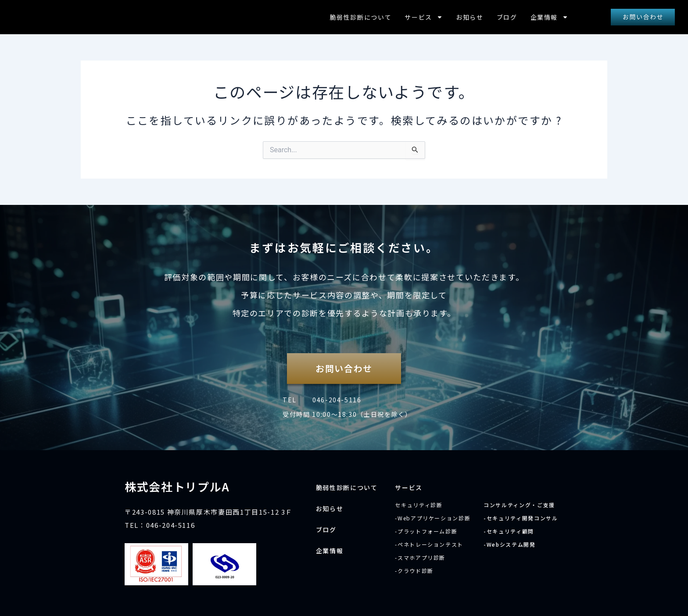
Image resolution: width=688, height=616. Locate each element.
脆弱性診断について (361, 17)
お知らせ (470, 17)
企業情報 (550, 17)
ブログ (507, 17)
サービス (424, 17)
